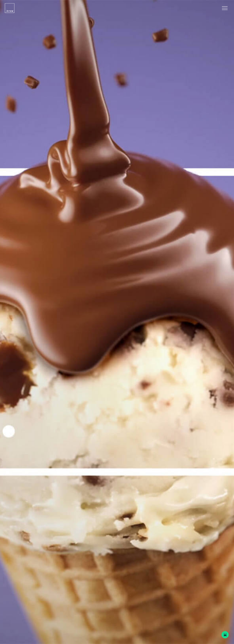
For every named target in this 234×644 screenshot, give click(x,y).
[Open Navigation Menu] (225, 8)
